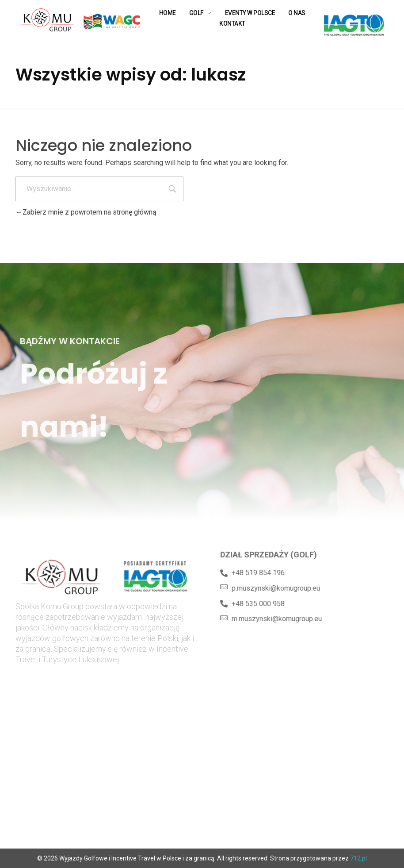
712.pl (358, 858)
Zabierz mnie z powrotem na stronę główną (86, 212)
